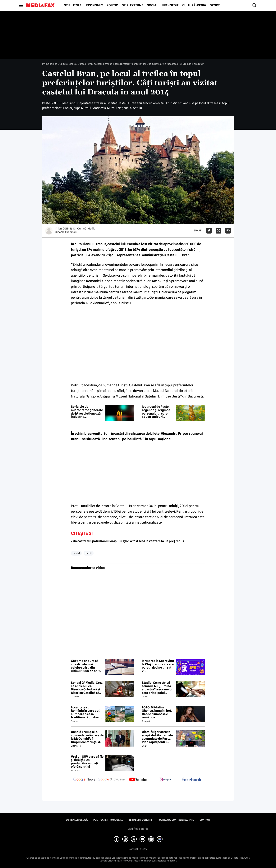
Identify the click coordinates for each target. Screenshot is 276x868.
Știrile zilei (73, 5)
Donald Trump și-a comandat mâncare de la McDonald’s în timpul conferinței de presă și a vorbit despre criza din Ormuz (87, 737)
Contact (205, 820)
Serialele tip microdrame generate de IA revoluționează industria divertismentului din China (87, 412)
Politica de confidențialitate (176, 820)
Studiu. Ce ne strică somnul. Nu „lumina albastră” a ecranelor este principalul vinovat (157, 688)
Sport (215, 5)
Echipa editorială (77, 820)
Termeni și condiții (140, 820)
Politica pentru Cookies (108, 820)
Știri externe (133, 5)
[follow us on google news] (84, 780)
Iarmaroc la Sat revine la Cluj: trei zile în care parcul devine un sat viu (158, 666)
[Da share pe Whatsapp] (228, 231)
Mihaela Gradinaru (66, 232)
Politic (112, 5)
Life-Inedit (170, 5)
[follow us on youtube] (138, 780)
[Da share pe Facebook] (209, 231)
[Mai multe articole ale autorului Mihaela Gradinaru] (49, 231)
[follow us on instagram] (165, 780)
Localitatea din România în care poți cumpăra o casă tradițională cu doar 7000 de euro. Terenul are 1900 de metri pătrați (87, 712)
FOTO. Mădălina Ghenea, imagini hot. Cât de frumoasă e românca (157, 712)
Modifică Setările (138, 829)
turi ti (89, 553)
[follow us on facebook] (192, 780)
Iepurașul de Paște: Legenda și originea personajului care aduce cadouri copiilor (156, 412)
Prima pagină (50, 64)
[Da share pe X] (219, 231)
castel (76, 553)
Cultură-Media (194, 5)
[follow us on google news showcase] (111, 780)
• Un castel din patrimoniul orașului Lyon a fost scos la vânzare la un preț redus (127, 541)
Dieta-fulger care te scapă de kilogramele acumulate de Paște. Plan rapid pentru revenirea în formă (157, 737)
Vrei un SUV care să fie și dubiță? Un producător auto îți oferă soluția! (87, 762)
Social (152, 5)
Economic (94, 5)
